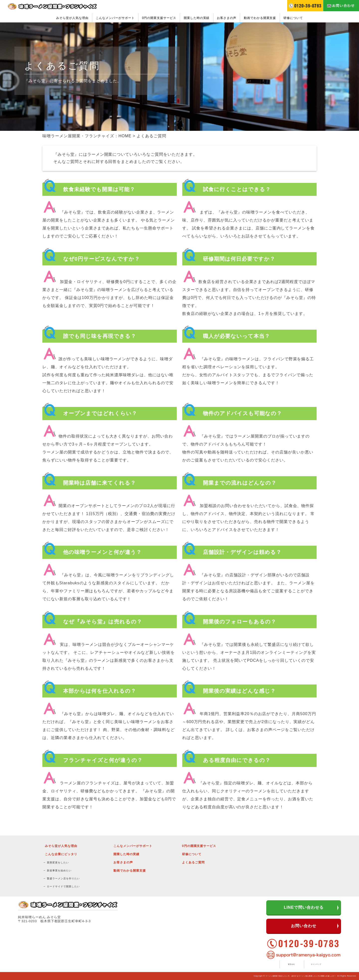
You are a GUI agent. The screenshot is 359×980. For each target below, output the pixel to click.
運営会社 (291, 964)
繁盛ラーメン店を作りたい (63, 878)
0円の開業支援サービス (159, 18)
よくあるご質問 (193, 862)
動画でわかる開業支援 (260, 18)
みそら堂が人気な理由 (72, 18)
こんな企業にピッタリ (61, 854)
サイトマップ (316, 964)
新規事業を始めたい (59, 870)
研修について (293, 18)
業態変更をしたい (58, 863)
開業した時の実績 (197, 18)
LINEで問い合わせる (304, 907)
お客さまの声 (227, 18)
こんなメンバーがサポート (115, 18)
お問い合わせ (304, 926)
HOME (125, 136)
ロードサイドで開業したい (63, 886)
